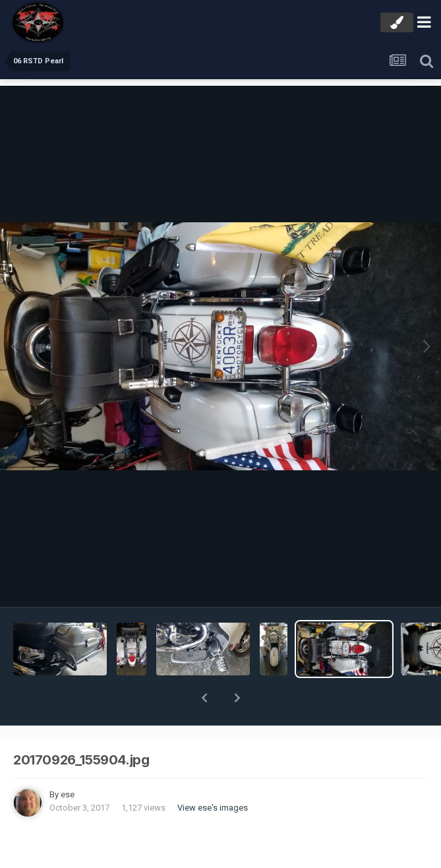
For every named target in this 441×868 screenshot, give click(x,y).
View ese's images (213, 773)
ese (68, 760)
